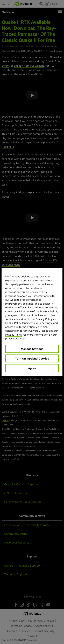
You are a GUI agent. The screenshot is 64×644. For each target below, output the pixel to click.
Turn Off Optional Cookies (32, 358)
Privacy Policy (44, 319)
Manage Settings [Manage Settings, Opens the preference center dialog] (32, 349)
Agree (32, 368)
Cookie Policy (13, 323)
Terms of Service (29, 327)
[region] (32, 322)
